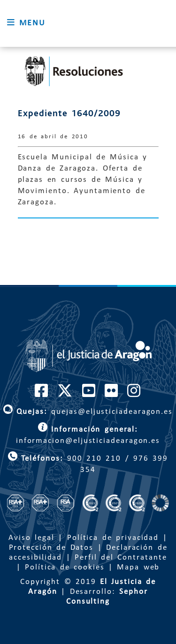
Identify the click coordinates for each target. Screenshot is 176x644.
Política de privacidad (113, 538)
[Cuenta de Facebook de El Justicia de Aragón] (42, 394)
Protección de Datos (51, 548)
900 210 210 (92, 459)
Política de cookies (65, 567)
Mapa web (138, 567)
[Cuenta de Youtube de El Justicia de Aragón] (89, 394)
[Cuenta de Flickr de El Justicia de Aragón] (112, 394)
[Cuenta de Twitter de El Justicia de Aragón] (65, 394)
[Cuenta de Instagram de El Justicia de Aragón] (134, 394)
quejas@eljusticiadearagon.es (88, 412)
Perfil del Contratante (121, 558)
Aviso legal (31, 538)
